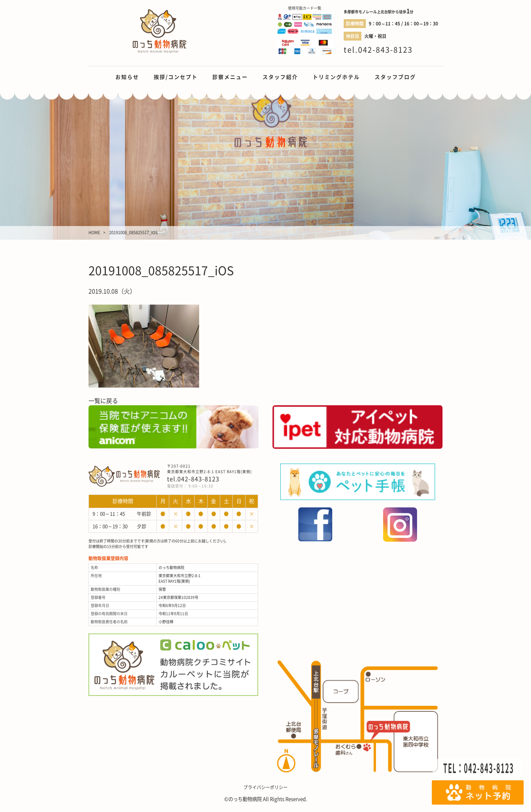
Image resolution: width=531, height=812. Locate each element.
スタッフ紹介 (280, 77)
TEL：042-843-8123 (479, 768)
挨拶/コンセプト (176, 77)
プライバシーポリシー (265, 787)
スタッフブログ (395, 77)
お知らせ (127, 77)
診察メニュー (230, 77)
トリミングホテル (336, 77)
